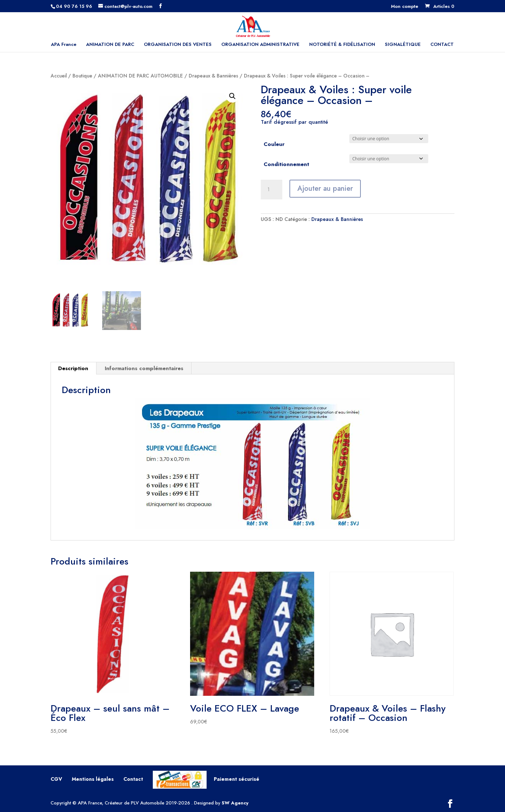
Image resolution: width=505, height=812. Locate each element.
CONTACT (442, 45)
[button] (232, 96)
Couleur (274, 144)
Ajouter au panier (325, 188)
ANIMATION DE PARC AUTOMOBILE (140, 76)
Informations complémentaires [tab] (144, 368)
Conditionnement (286, 164)
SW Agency (235, 803)
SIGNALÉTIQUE (403, 45)
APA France (64, 45)
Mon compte (405, 7)
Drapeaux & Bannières (213, 76)
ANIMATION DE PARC (110, 45)
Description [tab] (73, 368)
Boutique (82, 76)
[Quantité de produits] (272, 190)
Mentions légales (93, 779)
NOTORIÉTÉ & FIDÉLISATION (342, 45)
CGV (56, 779)
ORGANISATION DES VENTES (178, 45)
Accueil (59, 76)
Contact (133, 779)
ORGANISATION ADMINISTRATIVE (260, 45)
